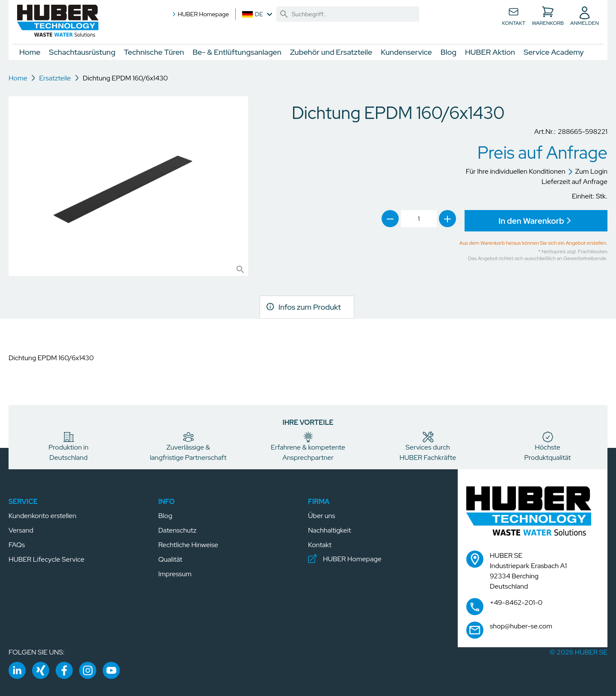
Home (30, 52)
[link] (284, 14)
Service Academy (554, 52)
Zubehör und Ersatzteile (331, 52)
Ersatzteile (55, 78)
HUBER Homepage (200, 14)
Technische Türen (154, 52)
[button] (58, 21)
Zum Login (588, 171)
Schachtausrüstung (82, 52)
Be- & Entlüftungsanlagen (237, 52)
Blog (449, 52)
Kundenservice (406, 52)
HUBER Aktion (490, 52)
